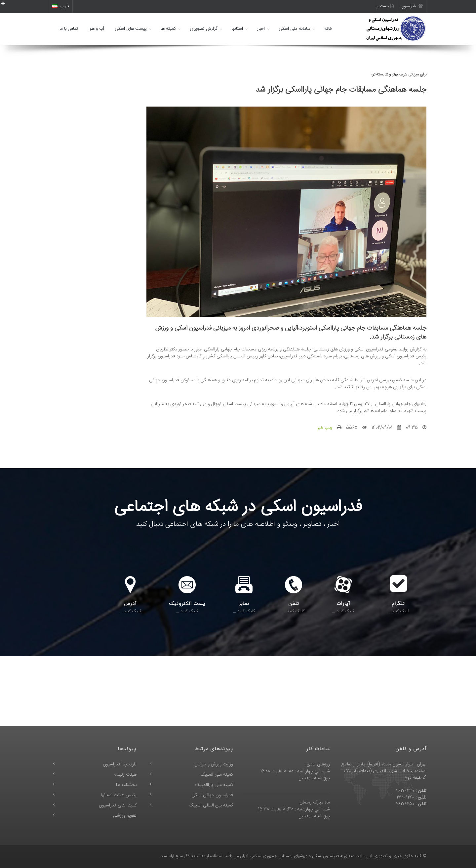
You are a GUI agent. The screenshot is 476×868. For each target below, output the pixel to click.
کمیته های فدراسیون (118, 805)
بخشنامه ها (126, 785)
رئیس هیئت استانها (119, 795)
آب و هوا (96, 29)
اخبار (261, 29)
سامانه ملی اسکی (295, 29)
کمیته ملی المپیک (217, 775)
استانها (237, 29)
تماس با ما (69, 29)
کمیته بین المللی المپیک (211, 805)
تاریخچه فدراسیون (120, 764)
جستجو (385, 6)
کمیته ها (168, 29)
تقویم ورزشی (125, 816)
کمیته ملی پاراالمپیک (214, 785)
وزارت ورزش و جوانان (214, 764)
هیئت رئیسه (125, 775)
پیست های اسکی (131, 29)
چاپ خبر (325, 428)
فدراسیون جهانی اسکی (212, 795)
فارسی (61, 6)
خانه (328, 29)
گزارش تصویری (204, 29)
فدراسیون (412, 6)
